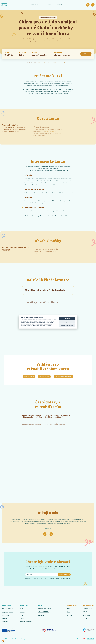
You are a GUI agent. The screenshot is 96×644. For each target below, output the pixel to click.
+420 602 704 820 (44, 612)
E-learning (5, 622)
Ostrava (69, 615)
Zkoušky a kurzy (35, 5)
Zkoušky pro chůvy (7, 609)
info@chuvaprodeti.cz (45, 609)
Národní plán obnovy (49, 630)
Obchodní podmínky (26, 622)
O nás (50, 5)
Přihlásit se (93, 5)
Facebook (41, 615)
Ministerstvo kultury (89, 630)
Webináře (4, 618)
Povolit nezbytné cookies (67, 326)
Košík (88, 5)
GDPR (21, 615)
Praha (69, 612)
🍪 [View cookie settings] (3, 641)
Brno (68, 609)
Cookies (22, 618)
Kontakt (60, 5)
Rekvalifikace (35, 63)
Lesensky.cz (91, 639)
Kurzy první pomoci (7, 612)
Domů (28, 63)
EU (8, 630)
